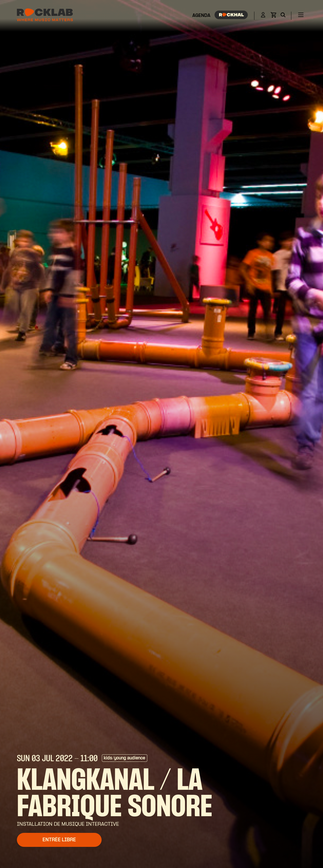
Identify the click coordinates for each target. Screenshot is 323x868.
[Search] (283, 16)
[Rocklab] (45, 16)
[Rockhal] (231, 16)
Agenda (201, 16)
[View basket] (273, 17)
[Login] (263, 16)
